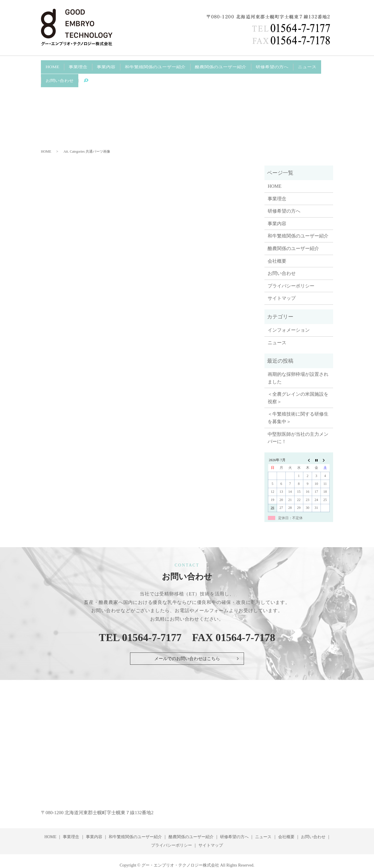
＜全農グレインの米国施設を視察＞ (298, 383)
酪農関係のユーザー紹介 (201, 65)
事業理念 (73, 65)
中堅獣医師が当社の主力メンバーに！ (298, 423)
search (53, 75)
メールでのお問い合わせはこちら (187, 644)
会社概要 (277, 246)
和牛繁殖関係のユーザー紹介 (142, 65)
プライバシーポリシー (291, 271)
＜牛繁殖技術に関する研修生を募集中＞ (298, 403)
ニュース (279, 65)
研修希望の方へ (248, 65)
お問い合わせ (308, 65)
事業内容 (98, 65)
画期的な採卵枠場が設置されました (298, 363)
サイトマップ (282, 284)
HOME (51, 65)
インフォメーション (289, 315)
